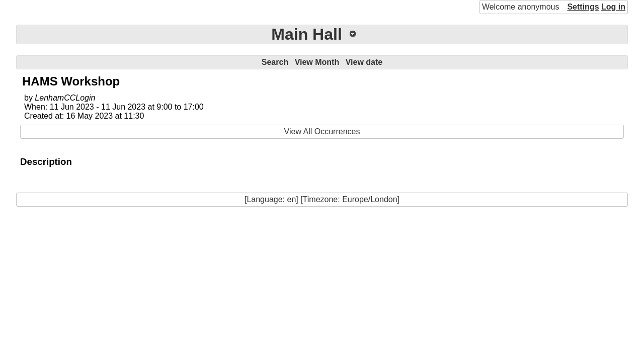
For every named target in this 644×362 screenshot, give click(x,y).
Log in (613, 7)
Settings (583, 7)
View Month (317, 62)
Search (275, 62)
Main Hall (306, 34)
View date (364, 62)
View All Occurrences (322, 131)
